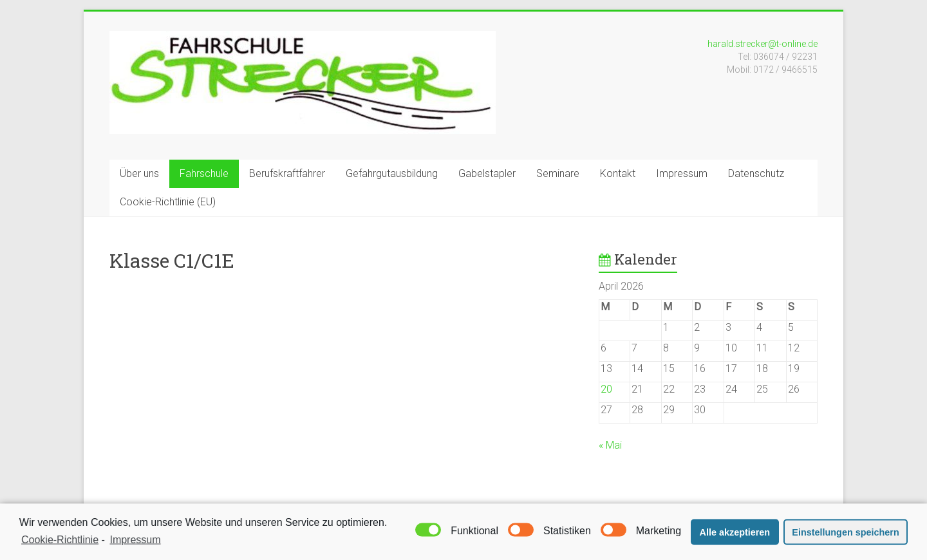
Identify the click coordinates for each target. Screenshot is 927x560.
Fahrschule (204, 173)
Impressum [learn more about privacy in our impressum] (135, 542)
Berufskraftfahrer (287, 173)
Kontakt (618, 173)
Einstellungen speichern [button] (845, 535)
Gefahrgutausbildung (392, 173)
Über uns (139, 173)
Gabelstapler (487, 173)
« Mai (610, 445)
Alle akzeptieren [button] (735, 535)
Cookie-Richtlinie (60, 542)
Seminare (558, 173)
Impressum (682, 173)
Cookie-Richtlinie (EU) (168, 202)
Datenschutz (756, 173)
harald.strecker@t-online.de (763, 44)
